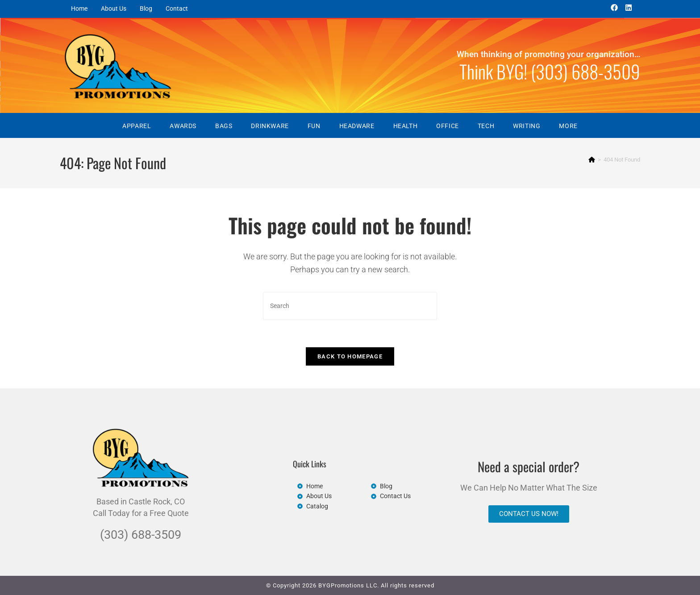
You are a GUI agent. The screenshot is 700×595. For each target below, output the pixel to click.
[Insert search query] (350, 306)
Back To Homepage (350, 356)
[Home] (592, 160)
